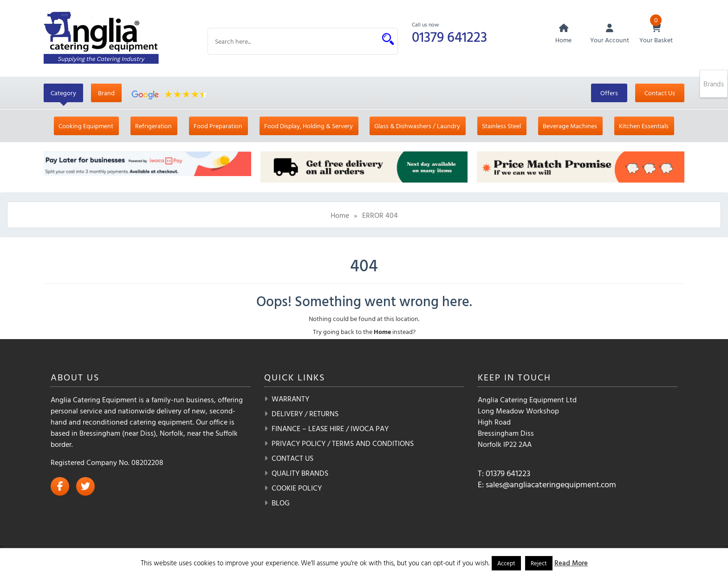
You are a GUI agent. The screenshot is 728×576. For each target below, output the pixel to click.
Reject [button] (539, 563)
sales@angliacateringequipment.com (551, 484)
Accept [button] (506, 563)
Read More (571, 563)
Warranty (290, 399)
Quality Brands (300, 473)
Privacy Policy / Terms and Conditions (343, 443)
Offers (609, 93)
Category (63, 93)
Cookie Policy (297, 488)
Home (340, 215)
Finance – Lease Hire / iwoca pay (330, 428)
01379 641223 (449, 36)
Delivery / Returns (305, 413)
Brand (106, 93)
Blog (281, 503)
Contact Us (660, 93)
